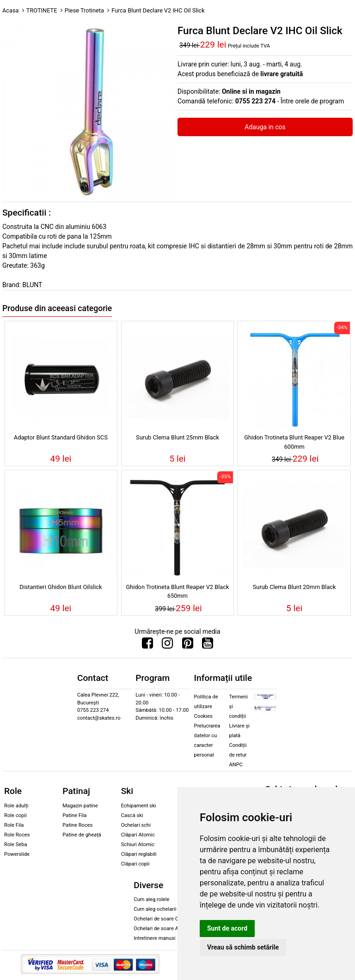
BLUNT (32, 285)
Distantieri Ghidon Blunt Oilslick (61, 587)
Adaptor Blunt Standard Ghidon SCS (61, 437)
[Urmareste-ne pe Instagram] (167, 645)
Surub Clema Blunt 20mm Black (294, 587)
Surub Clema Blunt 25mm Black (177, 437)
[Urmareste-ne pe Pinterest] (188, 645)
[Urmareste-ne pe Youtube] (208, 645)
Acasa (11, 10)
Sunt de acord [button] (227, 928)
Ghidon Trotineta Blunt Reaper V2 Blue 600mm (294, 442)
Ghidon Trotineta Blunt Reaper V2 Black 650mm (178, 591)
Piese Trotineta (84, 10)
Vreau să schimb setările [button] (243, 947)
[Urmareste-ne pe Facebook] (147, 645)
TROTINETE (42, 10)
